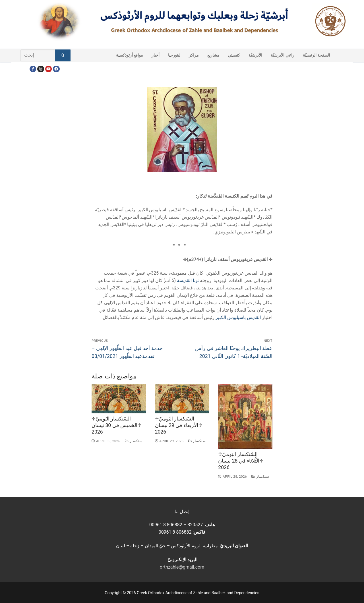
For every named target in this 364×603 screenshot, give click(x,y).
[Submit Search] (63, 55)
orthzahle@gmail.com (182, 567)
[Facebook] (33, 69)
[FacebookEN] (56, 69)
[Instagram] (41, 69)
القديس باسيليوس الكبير (238, 317)
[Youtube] (48, 69)
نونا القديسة (188, 280)
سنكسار (134, 441)
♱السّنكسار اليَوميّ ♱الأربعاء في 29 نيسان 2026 (179, 425)
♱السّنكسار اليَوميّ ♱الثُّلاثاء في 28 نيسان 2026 (241, 461)
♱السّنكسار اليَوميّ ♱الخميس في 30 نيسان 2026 (116, 425)
